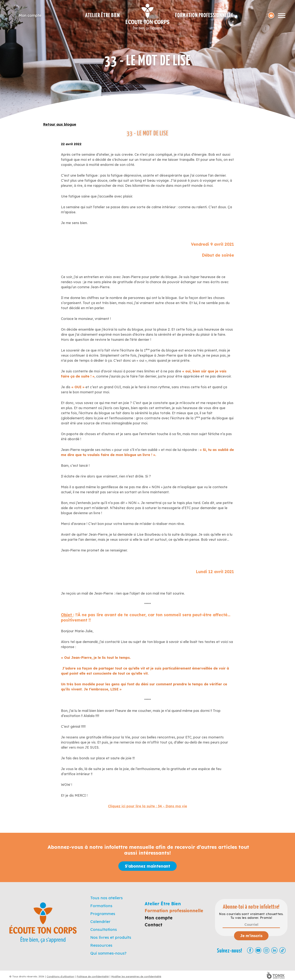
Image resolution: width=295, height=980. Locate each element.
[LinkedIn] (274, 950)
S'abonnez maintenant (147, 866)
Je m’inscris (251, 936)
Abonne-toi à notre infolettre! (251, 907)
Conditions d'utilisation (60, 976)
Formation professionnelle (204, 15)
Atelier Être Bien (102, 15)
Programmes (103, 914)
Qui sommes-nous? (108, 953)
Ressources (101, 945)
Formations (101, 906)
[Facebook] (250, 950)
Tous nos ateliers (106, 898)
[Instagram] (266, 950)
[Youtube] (258, 950)
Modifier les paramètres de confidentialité (136, 976)
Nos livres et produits (111, 937)
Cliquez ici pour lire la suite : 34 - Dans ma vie (147, 806)
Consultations (104, 929)
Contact (154, 925)
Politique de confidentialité (93, 976)
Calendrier (100, 921)
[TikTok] (282, 950)
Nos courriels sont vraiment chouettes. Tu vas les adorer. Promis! (251, 916)
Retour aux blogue (60, 124)
